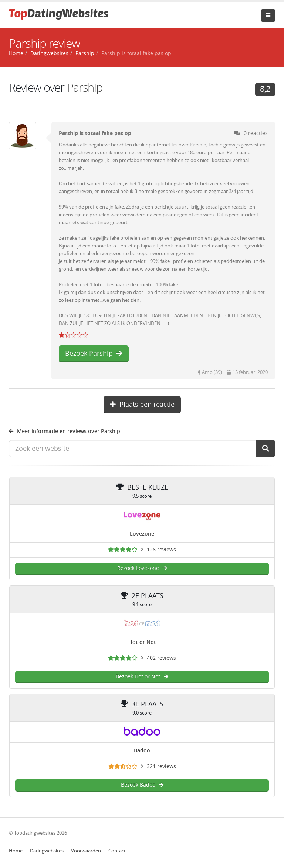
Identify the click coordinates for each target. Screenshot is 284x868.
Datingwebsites (47, 851)
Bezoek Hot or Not (142, 677)
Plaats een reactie (142, 405)
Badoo (142, 751)
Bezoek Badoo (142, 785)
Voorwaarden (86, 851)
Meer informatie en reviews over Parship (65, 431)
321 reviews (161, 766)
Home (16, 851)
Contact (117, 851)
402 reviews (161, 658)
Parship (85, 53)
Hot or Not (142, 642)
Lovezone (142, 534)
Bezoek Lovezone (142, 568)
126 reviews (161, 550)
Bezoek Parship (94, 354)
